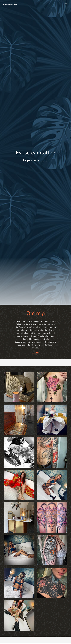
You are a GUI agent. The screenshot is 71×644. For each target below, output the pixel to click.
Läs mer (35, 352)
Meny (66, 4)
